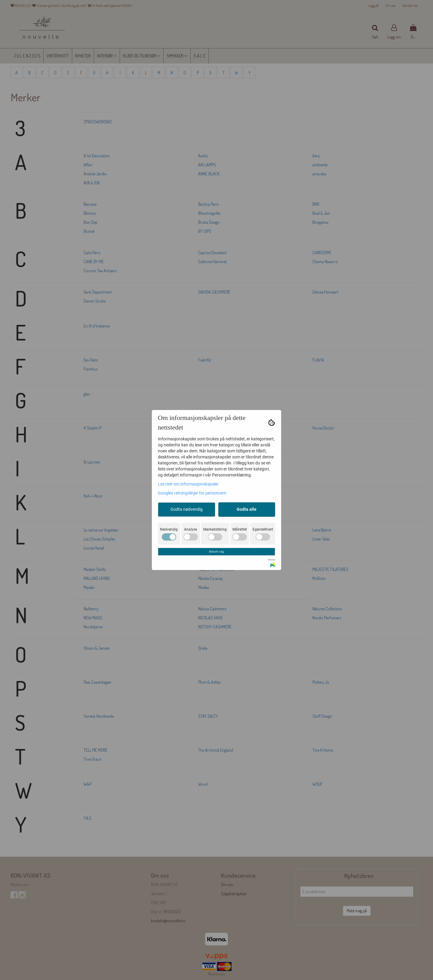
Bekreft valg (216, 552)
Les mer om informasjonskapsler (188, 484)
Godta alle (247, 509)
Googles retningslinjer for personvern (192, 493)
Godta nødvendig (187, 509)
